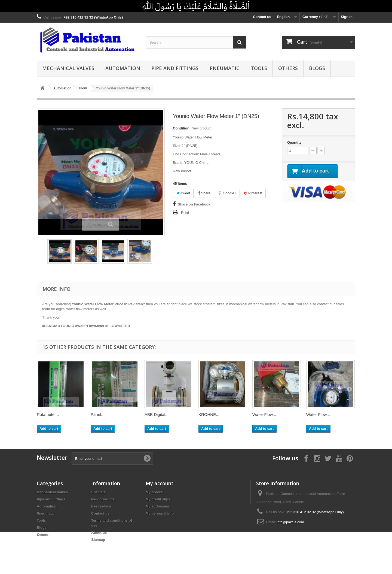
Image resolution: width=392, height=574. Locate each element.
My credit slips (158, 499)
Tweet (183, 193)
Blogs (317, 68)
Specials (98, 492)
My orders (154, 492)
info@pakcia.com (290, 522)
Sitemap (98, 540)
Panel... (98, 414)
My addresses (157, 506)
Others (288, 68)
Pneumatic (225, 68)
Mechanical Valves (68, 68)
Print (185, 212)
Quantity (294, 142)
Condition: (182, 128)
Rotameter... (48, 414)
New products (103, 499)
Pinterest (253, 193)
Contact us (262, 17)
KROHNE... (209, 414)
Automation (123, 68)
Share (204, 193)
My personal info (160, 513)
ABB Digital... (157, 414)
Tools (259, 68)
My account (160, 483)
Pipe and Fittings (175, 68)
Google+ (227, 193)
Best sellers (101, 506)
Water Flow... (264, 414)
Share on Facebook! (195, 204)
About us (99, 532)
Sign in (347, 17)
